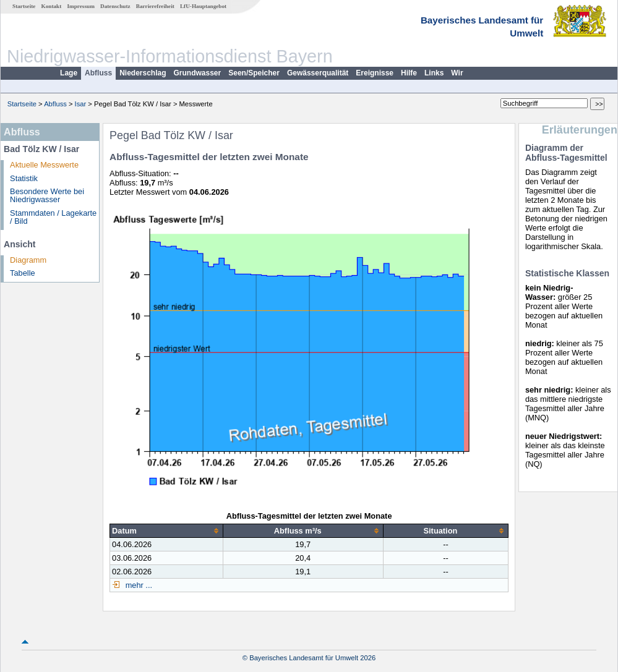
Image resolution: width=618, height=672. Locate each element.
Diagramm (28, 260)
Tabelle (23, 273)
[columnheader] (167, 530)
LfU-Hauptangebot (203, 6)
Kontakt (52, 6)
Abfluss (98, 73)
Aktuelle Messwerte (44, 165)
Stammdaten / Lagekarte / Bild (53, 217)
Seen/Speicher (254, 73)
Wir (457, 73)
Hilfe (409, 73)
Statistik (24, 178)
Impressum (81, 6)
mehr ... (138, 585)
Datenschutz (115, 6)
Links (434, 73)
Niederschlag (143, 73)
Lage (69, 73)
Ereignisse (375, 73)
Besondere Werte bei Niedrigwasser (47, 195)
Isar (81, 104)
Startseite (24, 6)
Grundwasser (198, 73)
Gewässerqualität (318, 73)
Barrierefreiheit (155, 6)
